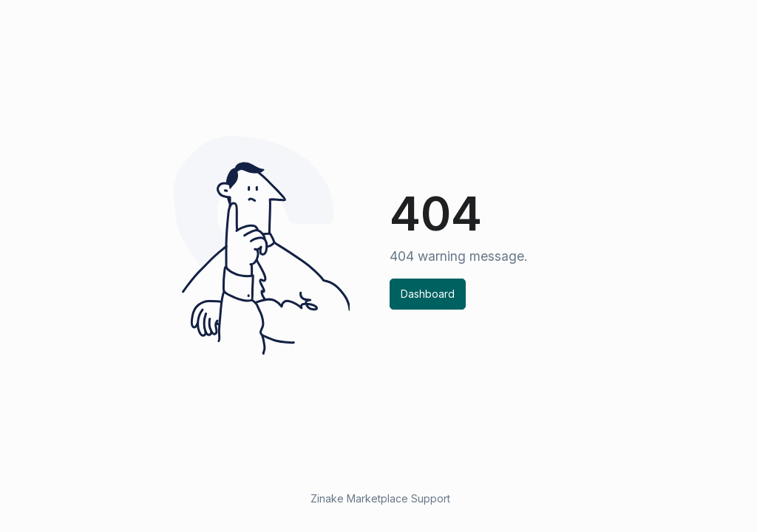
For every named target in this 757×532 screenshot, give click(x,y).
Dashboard (428, 294)
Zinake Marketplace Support (380, 498)
